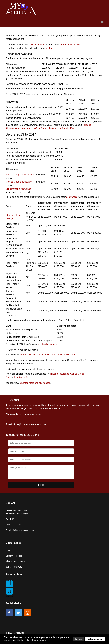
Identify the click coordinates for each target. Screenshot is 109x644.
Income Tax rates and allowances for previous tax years (47, 354)
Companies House (14, 556)
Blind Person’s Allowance (18, 189)
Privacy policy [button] (39, 640)
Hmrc (8, 550)
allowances (72, 197)
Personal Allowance (70, 45)
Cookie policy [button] (24, 640)
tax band (50, 48)
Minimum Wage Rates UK (17, 561)
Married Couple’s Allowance (20, 175)
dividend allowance (48, 344)
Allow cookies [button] (95, 639)
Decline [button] (78, 639)
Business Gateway (14, 567)
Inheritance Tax (22, 377)
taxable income (37, 45)
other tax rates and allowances (35, 383)
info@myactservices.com (30, 424)
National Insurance (60, 374)
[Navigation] (102, 22)
